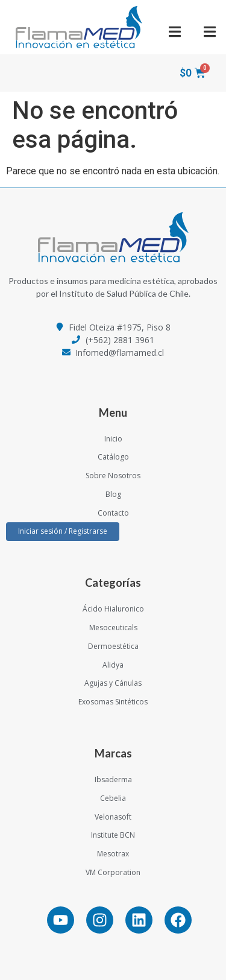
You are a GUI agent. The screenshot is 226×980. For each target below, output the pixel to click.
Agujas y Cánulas (113, 683)
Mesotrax (113, 854)
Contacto (113, 513)
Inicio (113, 439)
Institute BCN (113, 835)
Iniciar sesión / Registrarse (63, 531)
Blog (113, 494)
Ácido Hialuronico (113, 609)
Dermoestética (113, 646)
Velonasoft (113, 817)
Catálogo (113, 457)
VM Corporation (113, 872)
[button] (175, 32)
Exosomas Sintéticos (113, 702)
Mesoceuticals (113, 628)
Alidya (113, 665)
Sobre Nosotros (113, 476)
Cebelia (113, 798)
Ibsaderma (113, 779)
